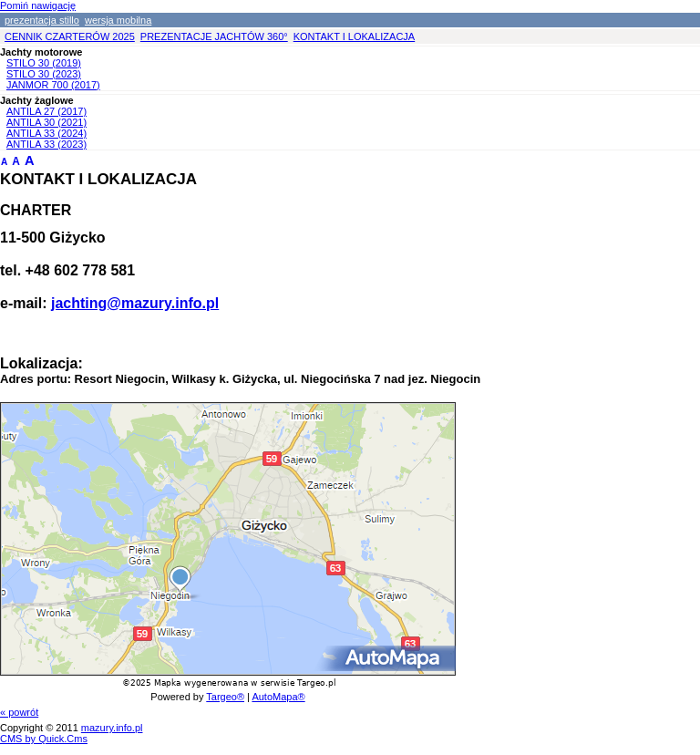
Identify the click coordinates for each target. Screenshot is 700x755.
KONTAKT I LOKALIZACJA (354, 36)
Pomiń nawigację (38, 5)
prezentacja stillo (42, 20)
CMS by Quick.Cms (44, 739)
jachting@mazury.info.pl (135, 303)
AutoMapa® (278, 697)
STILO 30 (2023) (44, 74)
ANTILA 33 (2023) (46, 144)
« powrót (19, 712)
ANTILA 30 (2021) (46, 122)
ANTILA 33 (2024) (46, 133)
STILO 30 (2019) (44, 63)
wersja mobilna (118, 20)
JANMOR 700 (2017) (53, 85)
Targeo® (225, 697)
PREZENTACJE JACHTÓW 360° (214, 36)
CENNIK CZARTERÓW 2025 (70, 36)
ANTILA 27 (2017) (46, 111)
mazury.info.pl (112, 728)
